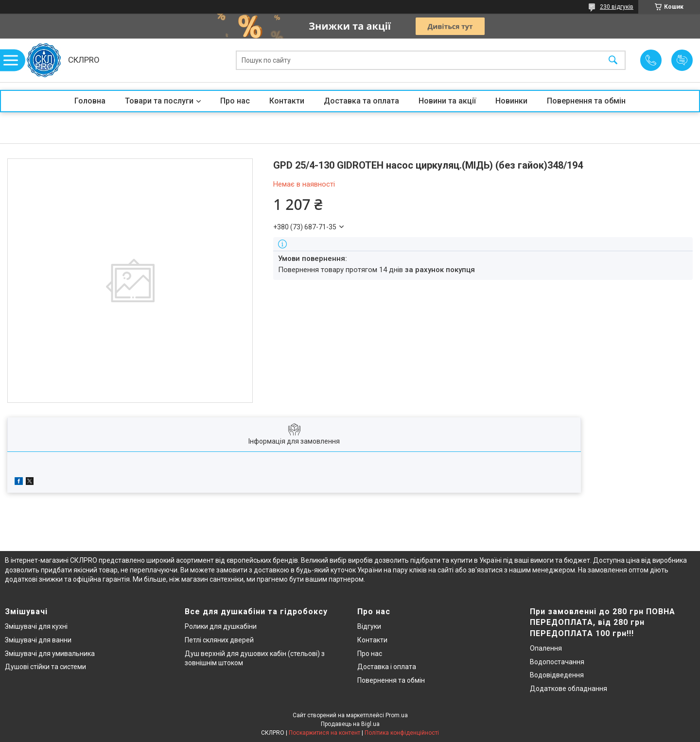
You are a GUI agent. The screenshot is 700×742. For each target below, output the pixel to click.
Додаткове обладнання (569, 689)
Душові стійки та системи (45, 667)
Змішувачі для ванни (38, 640)
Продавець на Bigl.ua (350, 724)
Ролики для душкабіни (221, 626)
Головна (90, 101)
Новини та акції (447, 101)
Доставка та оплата (361, 101)
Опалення (546, 648)
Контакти (287, 101)
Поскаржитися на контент (324, 733)
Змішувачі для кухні (36, 626)
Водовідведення (557, 675)
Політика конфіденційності (402, 733)
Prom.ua (397, 715)
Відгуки (369, 626)
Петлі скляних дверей (219, 640)
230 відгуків (617, 7)
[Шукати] (613, 60)
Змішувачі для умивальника (50, 654)
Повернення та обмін (586, 101)
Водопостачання (557, 662)
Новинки (511, 101)
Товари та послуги (159, 101)
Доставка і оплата (387, 667)
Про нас (235, 101)
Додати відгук (682, 60)
